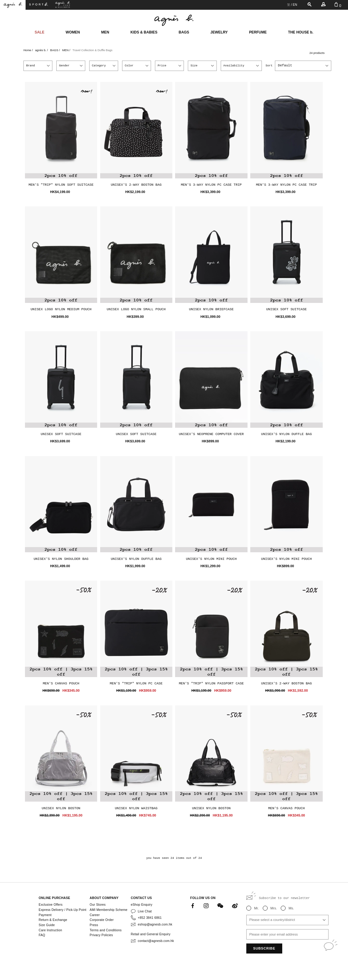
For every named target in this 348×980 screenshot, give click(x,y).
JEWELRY (219, 32)
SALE (40, 32)
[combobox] (303, 66)
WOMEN (73, 32)
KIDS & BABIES (144, 32)
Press (94, 925)
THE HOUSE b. (301, 32)
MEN (105, 32)
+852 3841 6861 (150, 918)
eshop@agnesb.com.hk (155, 924)
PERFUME (258, 32)
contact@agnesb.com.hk (156, 941)
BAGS (184, 32)
